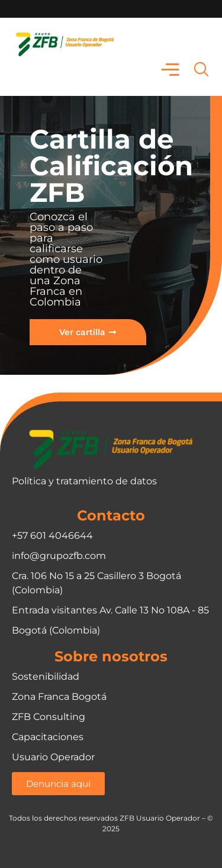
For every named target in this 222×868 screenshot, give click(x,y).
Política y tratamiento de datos (84, 481)
